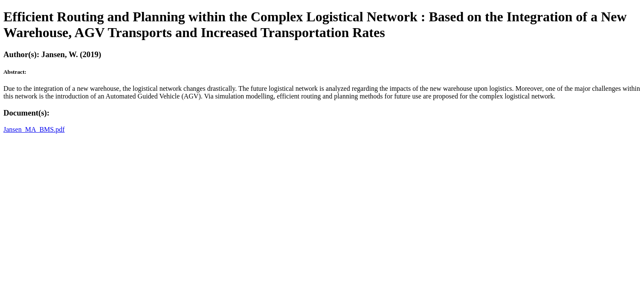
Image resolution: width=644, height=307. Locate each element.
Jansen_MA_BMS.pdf (34, 129)
